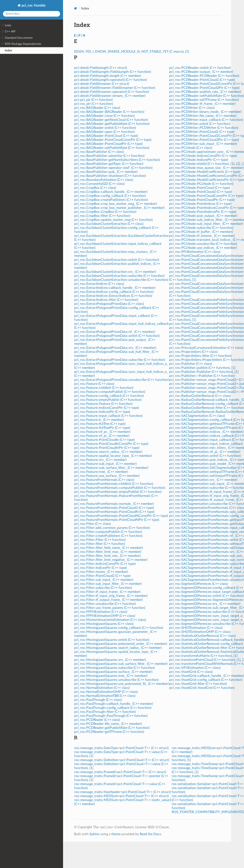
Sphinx (94, 834)
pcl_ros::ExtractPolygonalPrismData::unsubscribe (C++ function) (121, 380)
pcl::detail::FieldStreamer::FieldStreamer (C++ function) (115, 88)
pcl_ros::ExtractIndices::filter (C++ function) (106, 300)
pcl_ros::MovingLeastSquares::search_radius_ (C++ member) (118, 648)
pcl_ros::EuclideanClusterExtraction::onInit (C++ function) (117, 260)
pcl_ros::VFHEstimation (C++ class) (195, 668)
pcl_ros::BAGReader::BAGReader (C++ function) (109, 112)
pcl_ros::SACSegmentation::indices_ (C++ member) (206, 432)
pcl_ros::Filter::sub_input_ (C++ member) (104, 580)
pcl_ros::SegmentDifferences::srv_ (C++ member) (205, 604)
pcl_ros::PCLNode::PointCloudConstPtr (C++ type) (206, 196)
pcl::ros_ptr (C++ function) (94, 104)
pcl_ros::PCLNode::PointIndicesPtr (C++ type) (203, 212)
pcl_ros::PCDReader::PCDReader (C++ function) (204, 76)
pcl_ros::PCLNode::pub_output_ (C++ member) (203, 216)
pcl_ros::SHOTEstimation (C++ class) (196, 628)
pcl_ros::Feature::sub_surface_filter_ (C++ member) (111, 468)
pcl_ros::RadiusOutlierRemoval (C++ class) (200, 396)
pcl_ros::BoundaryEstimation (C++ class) (104, 180)
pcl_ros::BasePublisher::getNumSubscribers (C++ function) (117, 160)
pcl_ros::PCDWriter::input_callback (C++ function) (206, 120)
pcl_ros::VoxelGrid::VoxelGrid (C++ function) (202, 688)
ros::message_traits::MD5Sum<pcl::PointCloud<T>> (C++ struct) (121, 796)
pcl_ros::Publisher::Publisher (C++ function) (201, 372)
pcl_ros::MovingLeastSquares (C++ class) (104, 624)
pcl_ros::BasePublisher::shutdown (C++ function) (110, 176)
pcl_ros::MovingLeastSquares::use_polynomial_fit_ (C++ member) (121, 684)
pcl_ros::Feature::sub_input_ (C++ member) (105, 464)
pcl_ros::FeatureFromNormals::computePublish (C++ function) (120, 488)
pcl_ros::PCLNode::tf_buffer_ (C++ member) (201, 232)
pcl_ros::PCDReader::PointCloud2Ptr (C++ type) (204, 88)
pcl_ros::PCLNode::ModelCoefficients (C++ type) (205, 172)
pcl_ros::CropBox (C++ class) (95, 188)
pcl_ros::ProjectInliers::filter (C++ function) (200, 356)
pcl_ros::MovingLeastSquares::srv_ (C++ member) (110, 660)
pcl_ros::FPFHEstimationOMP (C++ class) (105, 616)
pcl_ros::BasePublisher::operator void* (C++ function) (113, 168)
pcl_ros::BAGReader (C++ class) (97, 108)
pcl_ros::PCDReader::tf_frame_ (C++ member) (202, 104)
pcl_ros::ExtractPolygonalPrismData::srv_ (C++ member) (115, 348)
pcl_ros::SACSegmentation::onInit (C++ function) (205, 456)
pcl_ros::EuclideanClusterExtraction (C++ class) (109, 224)
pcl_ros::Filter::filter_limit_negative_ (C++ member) (111, 560)
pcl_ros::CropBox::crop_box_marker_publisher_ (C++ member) (119, 208)
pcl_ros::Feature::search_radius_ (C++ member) (108, 452)
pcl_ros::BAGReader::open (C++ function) (104, 132)
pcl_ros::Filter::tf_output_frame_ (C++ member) (108, 600)
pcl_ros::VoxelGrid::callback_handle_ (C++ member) (207, 676)
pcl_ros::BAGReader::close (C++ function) (104, 116)
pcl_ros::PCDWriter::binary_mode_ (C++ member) (205, 112)
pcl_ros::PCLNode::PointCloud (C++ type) (200, 188)
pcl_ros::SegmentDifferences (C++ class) (198, 584)
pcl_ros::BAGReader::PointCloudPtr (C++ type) (108, 144)
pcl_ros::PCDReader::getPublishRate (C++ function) (112, 728)
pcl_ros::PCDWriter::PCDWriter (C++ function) (204, 128)
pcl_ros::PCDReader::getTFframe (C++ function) (109, 732)
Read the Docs (150, 834)
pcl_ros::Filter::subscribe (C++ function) (103, 588)
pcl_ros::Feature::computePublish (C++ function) (110, 392)
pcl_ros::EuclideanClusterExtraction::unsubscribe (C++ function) (121, 280)
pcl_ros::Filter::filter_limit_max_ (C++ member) (108, 552)
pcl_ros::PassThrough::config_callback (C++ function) (113, 708)
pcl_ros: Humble (33, 5)
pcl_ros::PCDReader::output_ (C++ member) (201, 72)
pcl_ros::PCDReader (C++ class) (97, 720)
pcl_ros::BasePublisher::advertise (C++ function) (109, 156)
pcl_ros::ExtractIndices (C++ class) (99, 284)
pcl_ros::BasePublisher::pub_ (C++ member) (106, 172)
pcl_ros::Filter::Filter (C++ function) (100, 540)
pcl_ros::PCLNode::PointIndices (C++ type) (200, 204)
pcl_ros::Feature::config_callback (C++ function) (109, 396)
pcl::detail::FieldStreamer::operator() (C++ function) (112, 92)
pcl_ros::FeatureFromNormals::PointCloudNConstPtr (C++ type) (121, 516)
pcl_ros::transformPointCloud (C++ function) (202, 660)
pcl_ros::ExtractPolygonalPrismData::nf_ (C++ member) (115, 332)
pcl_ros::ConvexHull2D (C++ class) (99, 184)
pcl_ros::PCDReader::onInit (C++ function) (200, 68)
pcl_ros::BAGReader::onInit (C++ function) (105, 128)
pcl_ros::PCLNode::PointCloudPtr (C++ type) (202, 200)
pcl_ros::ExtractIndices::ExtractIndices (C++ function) (113, 296)
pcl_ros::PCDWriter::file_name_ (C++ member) (203, 116)
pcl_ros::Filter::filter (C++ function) (100, 544)
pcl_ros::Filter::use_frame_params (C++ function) (110, 608)
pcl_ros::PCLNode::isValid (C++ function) (199, 164)
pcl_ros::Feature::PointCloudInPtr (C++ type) (107, 448)
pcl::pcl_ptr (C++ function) (93, 100)
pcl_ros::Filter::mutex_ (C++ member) (101, 572)
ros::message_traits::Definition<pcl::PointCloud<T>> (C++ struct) (122, 760)
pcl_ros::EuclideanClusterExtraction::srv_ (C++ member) (115, 272)
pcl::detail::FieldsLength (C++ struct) (101, 68)
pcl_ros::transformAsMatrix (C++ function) (200, 656)
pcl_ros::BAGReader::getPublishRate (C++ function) (112, 124)
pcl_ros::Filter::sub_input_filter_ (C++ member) (108, 584)
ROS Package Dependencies (21, 44)
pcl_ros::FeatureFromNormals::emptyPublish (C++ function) (118, 492)
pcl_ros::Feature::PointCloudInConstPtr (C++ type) (111, 444)
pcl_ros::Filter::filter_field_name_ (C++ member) (109, 548)
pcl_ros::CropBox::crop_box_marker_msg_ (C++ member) (115, 204)
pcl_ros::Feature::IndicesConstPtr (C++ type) (107, 408)
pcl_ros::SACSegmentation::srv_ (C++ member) (203, 480)
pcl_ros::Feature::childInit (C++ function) (104, 388)
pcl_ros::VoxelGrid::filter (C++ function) (198, 684)
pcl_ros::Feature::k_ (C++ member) (99, 420)
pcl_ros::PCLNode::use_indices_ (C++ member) (203, 248)
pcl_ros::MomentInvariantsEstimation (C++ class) (110, 620)
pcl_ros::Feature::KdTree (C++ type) (100, 424)
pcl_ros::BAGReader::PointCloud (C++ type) (106, 136)
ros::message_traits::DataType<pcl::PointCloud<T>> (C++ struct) (121, 748)
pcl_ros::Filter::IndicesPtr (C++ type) (100, 568)
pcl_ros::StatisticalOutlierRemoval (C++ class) (202, 636)
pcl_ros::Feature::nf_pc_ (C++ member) (102, 432)
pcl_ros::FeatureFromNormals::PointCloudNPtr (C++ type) (117, 520)
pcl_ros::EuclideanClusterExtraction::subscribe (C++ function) (119, 276)
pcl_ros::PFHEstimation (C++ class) (195, 252)
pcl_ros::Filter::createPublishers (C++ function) (108, 536)
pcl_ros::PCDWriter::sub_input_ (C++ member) (203, 144)
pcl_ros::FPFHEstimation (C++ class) (101, 612)
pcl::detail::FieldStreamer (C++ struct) (102, 84)
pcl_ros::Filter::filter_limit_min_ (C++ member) (107, 556)
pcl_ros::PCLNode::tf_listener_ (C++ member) (202, 236)
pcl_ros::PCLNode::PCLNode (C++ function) (201, 184)
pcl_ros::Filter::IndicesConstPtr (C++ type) (105, 564)
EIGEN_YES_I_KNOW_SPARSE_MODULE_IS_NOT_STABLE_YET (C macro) (129, 52)
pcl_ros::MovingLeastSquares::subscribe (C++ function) (114, 668)
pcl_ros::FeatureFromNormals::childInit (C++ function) (114, 484)
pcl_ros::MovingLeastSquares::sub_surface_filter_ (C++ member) (121, 664)
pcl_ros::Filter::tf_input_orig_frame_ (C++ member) (111, 596)
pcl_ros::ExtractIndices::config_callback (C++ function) (114, 292)
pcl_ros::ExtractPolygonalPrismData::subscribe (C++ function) (120, 360)
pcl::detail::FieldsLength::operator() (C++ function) (111, 80)
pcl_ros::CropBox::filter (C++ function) (102, 216)
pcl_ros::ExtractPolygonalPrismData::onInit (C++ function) (117, 336)
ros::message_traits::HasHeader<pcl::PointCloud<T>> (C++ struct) (123, 792)
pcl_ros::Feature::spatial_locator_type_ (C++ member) (113, 456)
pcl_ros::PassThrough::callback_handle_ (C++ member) (114, 704)
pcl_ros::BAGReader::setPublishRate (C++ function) (112, 148)
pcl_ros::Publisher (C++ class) (191, 364)
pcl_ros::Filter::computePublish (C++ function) (108, 532)
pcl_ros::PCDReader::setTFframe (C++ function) (204, 100)
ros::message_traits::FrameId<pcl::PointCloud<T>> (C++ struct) (120, 772)
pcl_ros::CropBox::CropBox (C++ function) (105, 212)
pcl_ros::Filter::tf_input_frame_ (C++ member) (107, 592)
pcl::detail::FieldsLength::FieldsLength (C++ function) (113, 72)
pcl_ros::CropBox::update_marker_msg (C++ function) (113, 220)
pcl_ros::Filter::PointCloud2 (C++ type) (102, 576)
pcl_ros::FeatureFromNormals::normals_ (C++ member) (114, 504)
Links (6, 25)
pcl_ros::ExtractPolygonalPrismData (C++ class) (109, 304)
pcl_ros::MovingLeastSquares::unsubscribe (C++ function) (116, 680)
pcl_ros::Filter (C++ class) (92, 524)
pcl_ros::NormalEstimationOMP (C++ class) (106, 692)
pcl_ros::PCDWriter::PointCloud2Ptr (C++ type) (204, 140)
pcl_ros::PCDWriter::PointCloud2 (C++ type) (202, 132)
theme (116, 834)
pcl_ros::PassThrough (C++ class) (98, 700)
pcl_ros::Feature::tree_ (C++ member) (101, 472)
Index (8, 50)
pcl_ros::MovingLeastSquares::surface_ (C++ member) (113, 672)
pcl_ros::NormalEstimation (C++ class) (102, 688)
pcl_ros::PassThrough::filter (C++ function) (105, 712)
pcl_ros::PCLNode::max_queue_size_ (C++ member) (206, 168)
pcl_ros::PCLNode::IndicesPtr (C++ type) (199, 160)
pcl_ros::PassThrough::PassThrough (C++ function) (111, 716)
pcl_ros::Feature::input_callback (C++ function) (108, 416)
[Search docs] (32, 14)
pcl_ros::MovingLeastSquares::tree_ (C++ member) (111, 676)
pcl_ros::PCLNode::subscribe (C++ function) (201, 228)
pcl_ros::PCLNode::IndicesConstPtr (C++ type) (203, 156)
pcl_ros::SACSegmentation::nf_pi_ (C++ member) (205, 452)
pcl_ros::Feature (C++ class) (94, 384)
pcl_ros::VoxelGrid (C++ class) (191, 672)
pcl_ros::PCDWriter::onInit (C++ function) (200, 124)
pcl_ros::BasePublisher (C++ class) (99, 152)
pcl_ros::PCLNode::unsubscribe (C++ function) (203, 244)
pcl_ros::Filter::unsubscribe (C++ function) (105, 604)
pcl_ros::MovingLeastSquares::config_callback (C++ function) (119, 628)
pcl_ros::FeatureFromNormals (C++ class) (104, 480)
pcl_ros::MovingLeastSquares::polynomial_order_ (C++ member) (121, 644)
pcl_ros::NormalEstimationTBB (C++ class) (105, 696)
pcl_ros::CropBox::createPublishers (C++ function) (111, 200)
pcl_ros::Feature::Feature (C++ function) (103, 404)
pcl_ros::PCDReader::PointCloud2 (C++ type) (202, 80)
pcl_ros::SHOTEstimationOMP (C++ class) (200, 632)
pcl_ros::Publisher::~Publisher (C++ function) (202, 376)
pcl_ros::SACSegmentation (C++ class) (197, 416)
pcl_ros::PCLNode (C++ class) (191, 148)
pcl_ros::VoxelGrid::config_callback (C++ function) (206, 680)
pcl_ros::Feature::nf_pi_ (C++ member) (102, 436)
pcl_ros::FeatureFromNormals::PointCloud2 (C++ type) (114, 508)
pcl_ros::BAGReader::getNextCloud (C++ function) (111, 120)
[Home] (76, 8)
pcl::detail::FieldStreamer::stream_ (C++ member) (110, 96)
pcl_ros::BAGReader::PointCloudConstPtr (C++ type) (113, 140)
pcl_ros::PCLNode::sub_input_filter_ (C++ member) (206, 224)
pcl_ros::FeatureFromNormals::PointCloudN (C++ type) (114, 512)
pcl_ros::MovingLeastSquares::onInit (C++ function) (112, 640)
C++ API (8, 32)
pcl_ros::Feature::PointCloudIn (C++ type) (104, 440)
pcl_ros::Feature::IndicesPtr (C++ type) (102, 412)
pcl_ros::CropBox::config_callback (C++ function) (110, 196)
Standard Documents (17, 38)
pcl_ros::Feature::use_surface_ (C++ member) (107, 476)
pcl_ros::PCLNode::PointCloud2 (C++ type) (200, 192)
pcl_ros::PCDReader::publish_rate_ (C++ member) (205, 92)
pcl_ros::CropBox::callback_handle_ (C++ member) (111, 192)
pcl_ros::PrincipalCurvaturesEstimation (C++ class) (206, 348)
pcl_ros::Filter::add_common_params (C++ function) (112, 528)
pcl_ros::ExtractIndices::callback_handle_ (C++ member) (115, 288)
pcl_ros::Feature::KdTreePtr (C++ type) (102, 428)
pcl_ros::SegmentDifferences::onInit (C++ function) (206, 596)
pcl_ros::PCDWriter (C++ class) (192, 108)
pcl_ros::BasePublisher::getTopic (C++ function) (109, 164)
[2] (238, 164)
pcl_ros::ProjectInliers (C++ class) (193, 352)
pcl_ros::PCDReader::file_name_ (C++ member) (108, 724)
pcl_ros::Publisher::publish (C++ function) (199, 368)
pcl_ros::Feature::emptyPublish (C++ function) (108, 400)
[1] (187, 52)
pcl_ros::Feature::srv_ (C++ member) (100, 460)
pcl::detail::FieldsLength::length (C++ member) (108, 76)
